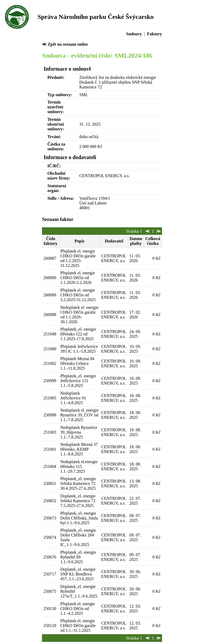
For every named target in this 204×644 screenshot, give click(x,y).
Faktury (155, 34)
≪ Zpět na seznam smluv (65, 44)
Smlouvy (134, 34)
